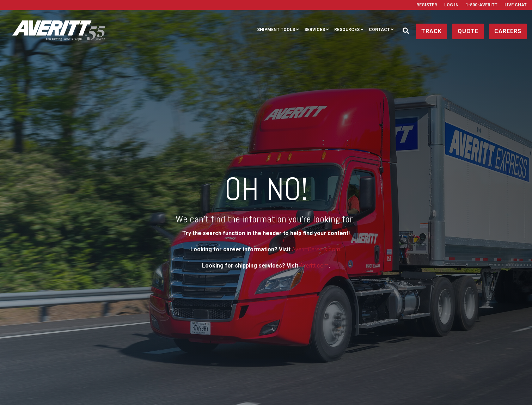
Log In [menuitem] (451, 5)
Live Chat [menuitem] (516, 5)
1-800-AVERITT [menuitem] (482, 5)
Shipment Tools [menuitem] (276, 30)
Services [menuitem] (315, 30)
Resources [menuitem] (347, 30)
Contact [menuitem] (379, 30)
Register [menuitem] (427, 5)
